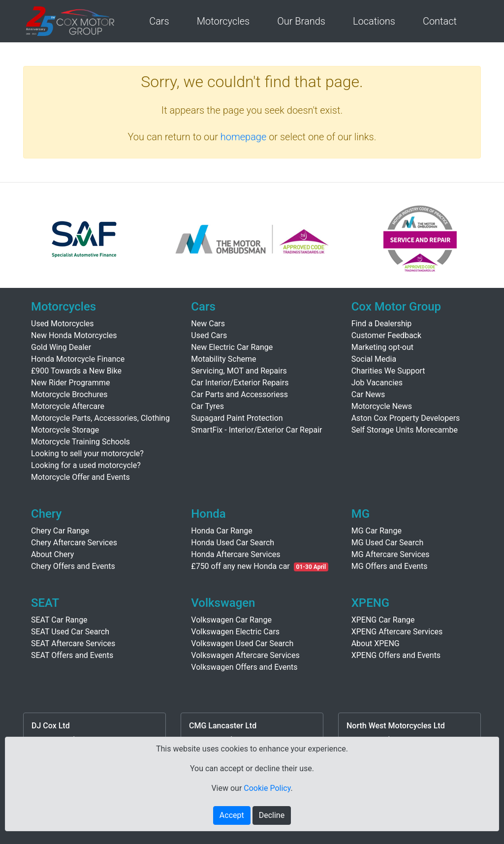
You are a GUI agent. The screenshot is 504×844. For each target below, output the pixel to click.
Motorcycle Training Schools (80, 442)
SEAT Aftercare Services (73, 643)
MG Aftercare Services (391, 554)
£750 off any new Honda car (240, 566)
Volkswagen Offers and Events (244, 667)
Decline (272, 815)
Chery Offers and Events (73, 566)
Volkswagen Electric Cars (235, 632)
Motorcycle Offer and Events (80, 477)
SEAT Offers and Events (72, 655)
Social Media (374, 359)
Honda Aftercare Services (236, 554)
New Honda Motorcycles (74, 335)
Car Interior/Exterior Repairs (240, 383)
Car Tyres (207, 406)
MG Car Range (377, 531)
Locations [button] (374, 21)
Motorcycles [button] (223, 21)
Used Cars (209, 335)
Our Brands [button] (301, 21)
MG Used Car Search (388, 543)
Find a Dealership (382, 324)
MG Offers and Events (390, 566)
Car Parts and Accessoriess (239, 394)
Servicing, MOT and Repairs (239, 371)
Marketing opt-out (382, 347)
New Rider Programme (70, 383)
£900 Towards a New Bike (76, 371)
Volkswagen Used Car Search (242, 643)
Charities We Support (388, 371)
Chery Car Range (60, 531)
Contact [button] (440, 21)
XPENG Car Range (383, 620)
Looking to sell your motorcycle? (87, 453)
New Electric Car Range (232, 347)
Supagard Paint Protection (237, 418)
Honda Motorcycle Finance (78, 359)
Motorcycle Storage (65, 430)
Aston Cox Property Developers (406, 418)
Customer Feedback (386, 335)
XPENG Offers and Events (396, 655)
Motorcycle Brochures (69, 394)
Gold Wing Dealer (61, 347)
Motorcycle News (382, 406)
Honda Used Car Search (233, 543)
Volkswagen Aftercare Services (245, 655)
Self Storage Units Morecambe (405, 430)
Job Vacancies (377, 383)
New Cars (208, 324)
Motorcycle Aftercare (68, 406)
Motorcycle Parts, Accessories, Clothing (100, 418)
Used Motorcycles (63, 324)
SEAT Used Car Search (70, 632)
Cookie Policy (267, 788)
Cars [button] (159, 21)
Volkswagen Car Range (231, 620)
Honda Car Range (221, 531)
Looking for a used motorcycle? (86, 465)
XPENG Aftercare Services (397, 632)
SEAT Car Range (59, 620)
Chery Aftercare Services (74, 543)
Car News (368, 394)
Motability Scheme (223, 359)
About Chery (52, 554)
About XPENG (376, 643)
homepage (244, 137)
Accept (232, 815)
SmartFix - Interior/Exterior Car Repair (256, 430)
